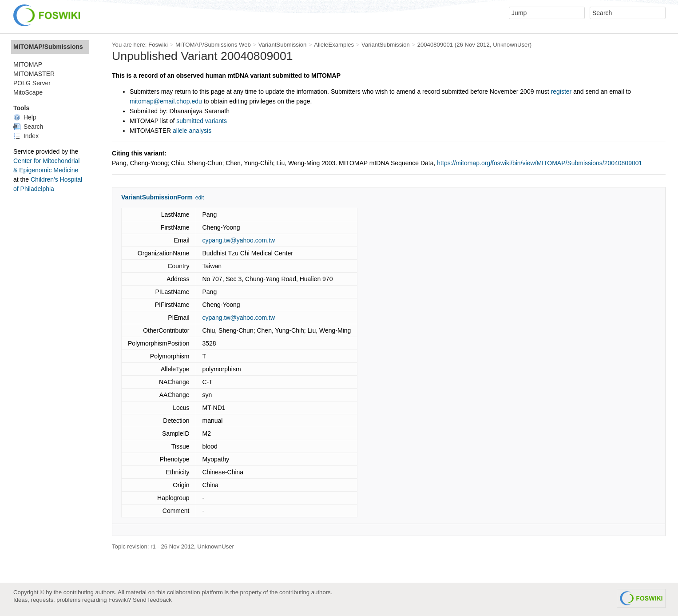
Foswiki (158, 45)
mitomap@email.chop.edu (166, 101)
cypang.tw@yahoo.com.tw (239, 240)
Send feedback (152, 600)
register (561, 91)
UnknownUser (511, 45)
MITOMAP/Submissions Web (213, 45)
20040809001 (435, 45)
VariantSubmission (283, 45)
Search (28, 127)
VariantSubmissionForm (157, 197)
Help (25, 117)
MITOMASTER (34, 74)
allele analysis (192, 131)
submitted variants (202, 121)
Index (26, 136)
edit (200, 198)
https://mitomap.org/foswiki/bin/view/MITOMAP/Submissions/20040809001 (539, 163)
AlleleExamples (334, 45)
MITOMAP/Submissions (48, 47)
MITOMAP (28, 64)
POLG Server (32, 83)
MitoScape (28, 92)
